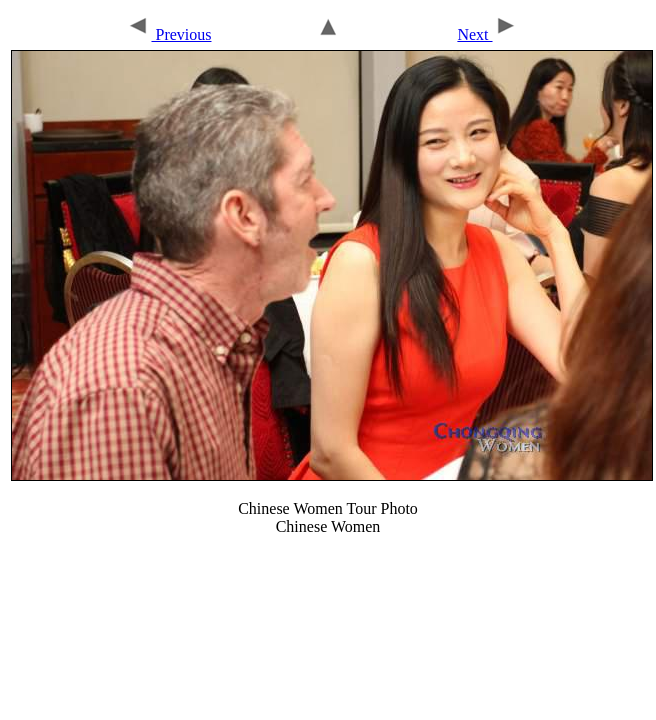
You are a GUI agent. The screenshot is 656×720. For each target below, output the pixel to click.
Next (487, 34)
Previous (168, 34)
